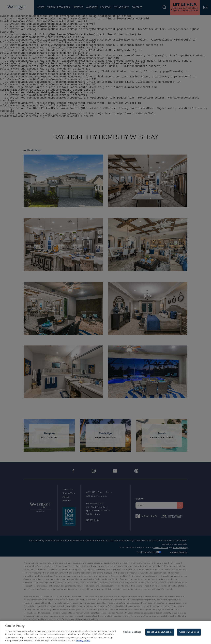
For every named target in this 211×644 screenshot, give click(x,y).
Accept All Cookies (189, 634)
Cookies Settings (132, 634)
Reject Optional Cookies (160, 634)
